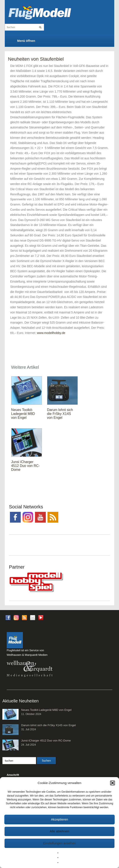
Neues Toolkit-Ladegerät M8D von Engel (23, 414)
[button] (113, 783)
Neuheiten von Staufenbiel (36, 59)
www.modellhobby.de (51, 333)
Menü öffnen (26, 41)
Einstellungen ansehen (60, 843)
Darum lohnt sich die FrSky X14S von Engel (60, 414)
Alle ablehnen (59, 831)
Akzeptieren (59, 819)
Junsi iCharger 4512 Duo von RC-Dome (26, 466)
